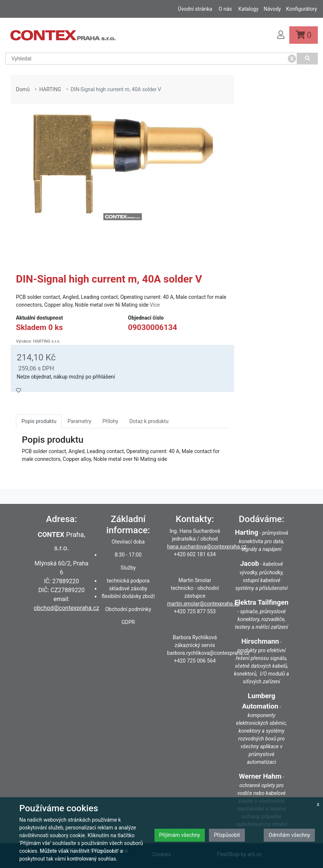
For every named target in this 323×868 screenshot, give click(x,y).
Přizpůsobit (227, 835)
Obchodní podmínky (128, 609)
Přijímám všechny (180, 835)
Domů (23, 89)
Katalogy (248, 9)
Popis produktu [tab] (39, 421)
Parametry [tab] (79, 421)
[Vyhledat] (307, 59)
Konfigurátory (302, 9)
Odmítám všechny (289, 835)
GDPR (128, 622)
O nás (225, 9)
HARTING (50, 89)
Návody (272, 9)
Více (155, 305)
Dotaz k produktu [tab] (149, 421)
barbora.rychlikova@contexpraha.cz (208, 653)
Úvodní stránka (195, 9)
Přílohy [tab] (110, 421)
